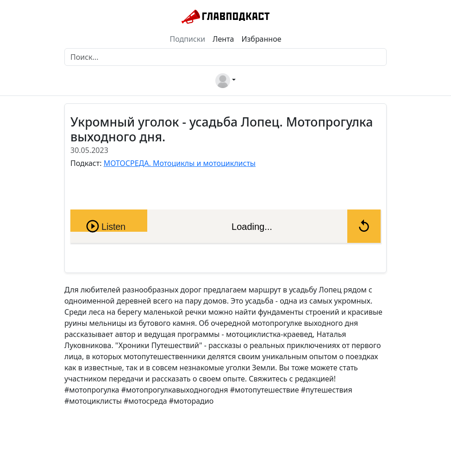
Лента (223, 39)
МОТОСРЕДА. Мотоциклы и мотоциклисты (180, 163)
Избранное (261, 39)
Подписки (188, 39)
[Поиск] (225, 57)
